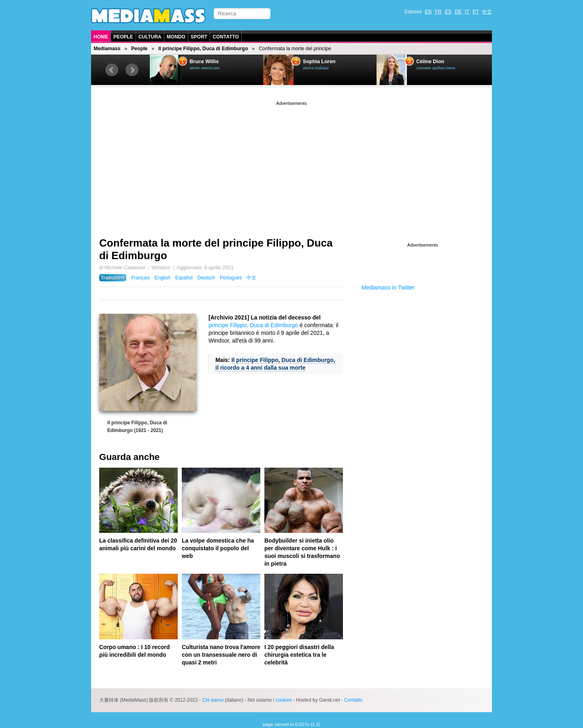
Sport (199, 37)
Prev (112, 70)
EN (429, 12)
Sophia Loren (319, 62)
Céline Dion (430, 62)
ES (448, 12)
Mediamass (107, 49)
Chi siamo (213, 700)
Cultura (150, 37)
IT (467, 12)
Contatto (226, 37)
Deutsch (206, 278)
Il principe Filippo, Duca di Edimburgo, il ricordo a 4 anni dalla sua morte (275, 364)
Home (101, 37)
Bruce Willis (204, 62)
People (123, 37)
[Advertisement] (291, 164)
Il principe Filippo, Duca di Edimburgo (203, 49)
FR (438, 12)
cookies (283, 700)
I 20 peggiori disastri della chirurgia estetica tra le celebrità (299, 655)
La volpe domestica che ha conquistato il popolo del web (218, 548)
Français (140, 278)
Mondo (176, 37)
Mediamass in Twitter (388, 287)
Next (132, 70)
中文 (487, 12)
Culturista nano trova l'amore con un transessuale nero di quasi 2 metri (221, 655)
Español (184, 278)
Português (231, 278)
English (163, 278)
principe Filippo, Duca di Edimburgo (253, 325)
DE (458, 12)
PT (476, 12)
